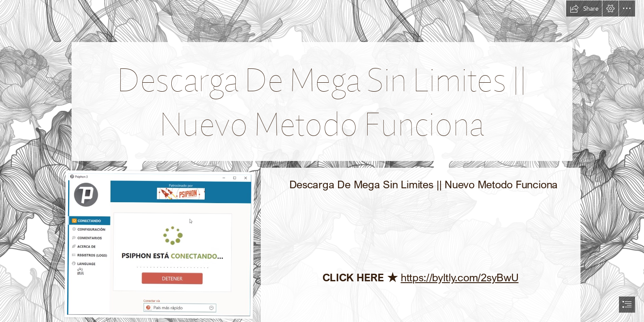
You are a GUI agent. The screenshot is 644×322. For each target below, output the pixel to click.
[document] (322, 161)
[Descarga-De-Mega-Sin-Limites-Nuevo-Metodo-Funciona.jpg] (159, 244)
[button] (584, 8)
